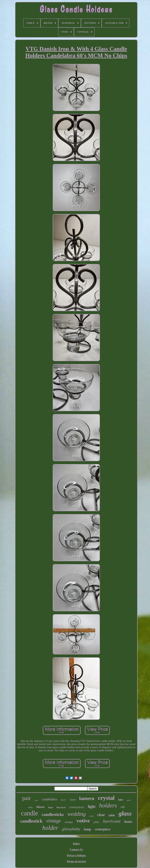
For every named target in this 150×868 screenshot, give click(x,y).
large (50, 807)
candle (29, 813)
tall (123, 807)
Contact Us (76, 849)
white (30, 807)
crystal (106, 798)
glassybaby (71, 829)
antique (69, 822)
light (92, 806)
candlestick (31, 821)
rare (36, 800)
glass (125, 813)
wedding (76, 814)
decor (63, 800)
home (128, 822)
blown (41, 807)
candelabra (49, 799)
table (112, 815)
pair (27, 798)
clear (101, 815)
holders (108, 805)
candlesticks (53, 815)
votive (83, 821)
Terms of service (76, 861)
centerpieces (77, 807)
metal (92, 816)
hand (73, 800)
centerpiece (102, 829)
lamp (87, 829)
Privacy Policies (76, 855)
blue (121, 800)
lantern (87, 798)
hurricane (112, 821)
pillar (96, 822)
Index (76, 844)
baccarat (61, 807)
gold (129, 800)
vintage (54, 821)
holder (50, 828)
